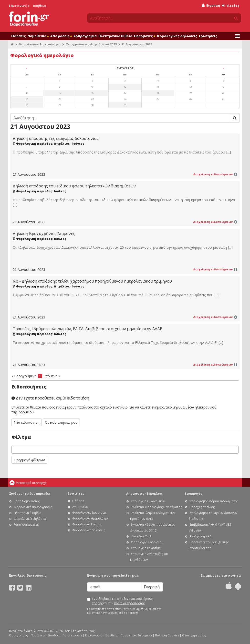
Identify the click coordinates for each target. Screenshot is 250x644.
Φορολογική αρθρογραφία (33, 507)
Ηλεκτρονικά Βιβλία (115, 36)
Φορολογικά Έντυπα (87, 524)
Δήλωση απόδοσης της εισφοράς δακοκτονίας (56, 138)
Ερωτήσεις (208, 36)
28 (27, 105)
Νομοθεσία (38, 36)
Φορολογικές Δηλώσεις (177, 36)
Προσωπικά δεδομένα (136, 635)
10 (125, 87)
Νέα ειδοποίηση (27, 422)
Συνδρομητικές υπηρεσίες (30, 494)
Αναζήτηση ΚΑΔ (200, 536)
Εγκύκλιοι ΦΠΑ (141, 536)
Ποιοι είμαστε (72, 635)
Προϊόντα (38, 635)
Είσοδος (230, 6)
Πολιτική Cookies (167, 635)
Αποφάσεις (61, 36)
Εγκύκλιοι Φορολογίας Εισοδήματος (156, 507)
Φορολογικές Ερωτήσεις (89, 513)
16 (92, 93)
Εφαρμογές (145, 36)
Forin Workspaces (26, 525)
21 (27, 99)
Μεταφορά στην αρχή (31, 483)
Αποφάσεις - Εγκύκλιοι (144, 494)
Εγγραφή (211, 5)
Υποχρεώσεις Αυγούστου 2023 (91, 44)
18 (158, 93)
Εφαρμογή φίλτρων (29, 460)
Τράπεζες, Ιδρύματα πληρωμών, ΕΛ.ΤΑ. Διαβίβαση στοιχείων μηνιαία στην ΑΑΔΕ (87, 329)
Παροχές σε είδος (202, 507)
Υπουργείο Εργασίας (146, 548)
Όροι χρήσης (18, 635)
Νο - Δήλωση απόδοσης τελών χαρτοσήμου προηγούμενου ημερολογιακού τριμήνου (92, 281)
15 (60, 93)
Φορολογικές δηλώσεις (30, 519)
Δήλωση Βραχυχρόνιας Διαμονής (44, 234)
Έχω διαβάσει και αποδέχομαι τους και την (122, 601)
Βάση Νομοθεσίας (27, 501)
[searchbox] (14, 450)
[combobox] (125, 450)
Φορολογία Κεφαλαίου (147, 542)
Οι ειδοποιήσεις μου (61, 422)
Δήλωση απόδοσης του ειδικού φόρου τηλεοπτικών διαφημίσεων (74, 186)
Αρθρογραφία (85, 36)
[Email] (114, 587)
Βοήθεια (40, 6)
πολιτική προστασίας (129, 603)
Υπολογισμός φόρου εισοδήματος (214, 501)
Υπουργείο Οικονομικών (148, 501)
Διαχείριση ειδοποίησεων (213, 174)
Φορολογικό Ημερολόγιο (39, 44)
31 (125, 105)
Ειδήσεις (19, 36)
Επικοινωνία (19, 6)
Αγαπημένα (80, 507)
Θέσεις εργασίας (194, 635)
